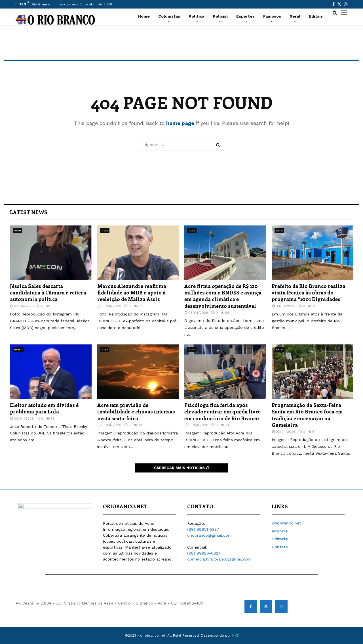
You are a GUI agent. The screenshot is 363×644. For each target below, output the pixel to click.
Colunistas (169, 16)
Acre (17, 230)
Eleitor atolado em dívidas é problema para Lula (44, 408)
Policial (220, 16)
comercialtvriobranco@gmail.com (219, 559)
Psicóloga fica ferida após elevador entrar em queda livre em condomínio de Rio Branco (222, 412)
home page (180, 123)
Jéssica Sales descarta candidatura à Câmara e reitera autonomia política (48, 293)
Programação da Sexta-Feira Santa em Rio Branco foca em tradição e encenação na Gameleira (307, 415)
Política (196, 16)
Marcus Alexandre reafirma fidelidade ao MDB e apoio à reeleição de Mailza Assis (132, 293)
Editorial (280, 539)
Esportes (245, 16)
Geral (295, 16)
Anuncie (280, 531)
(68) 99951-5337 (203, 529)
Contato (280, 547)
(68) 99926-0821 (203, 553)
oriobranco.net (286, 523)
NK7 (236, 635)
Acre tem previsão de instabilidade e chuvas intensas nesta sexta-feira (136, 412)
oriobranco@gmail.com (209, 535)
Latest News (29, 212)
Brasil (18, 349)
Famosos (272, 16)
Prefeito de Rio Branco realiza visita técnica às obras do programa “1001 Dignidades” (309, 293)
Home (144, 16)
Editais (316, 16)
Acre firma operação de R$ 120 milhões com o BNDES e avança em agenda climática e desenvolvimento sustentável (223, 296)
